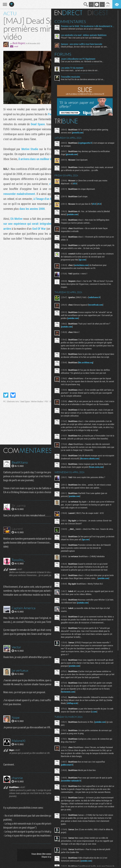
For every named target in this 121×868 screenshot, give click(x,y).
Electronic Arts (13, 401)
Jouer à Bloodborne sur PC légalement (80, 59)
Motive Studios (37, 401)
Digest (100, 13)
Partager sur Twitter (6, 395)
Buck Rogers (19, 43)
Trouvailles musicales (72, 77)
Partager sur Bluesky (13, 395)
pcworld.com (79, 133)
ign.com (87, 260)
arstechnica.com (83, 265)
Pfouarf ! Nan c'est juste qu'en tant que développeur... (84, 38)
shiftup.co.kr (81, 713)
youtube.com (74, 214)
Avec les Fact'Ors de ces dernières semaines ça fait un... (84, 79)
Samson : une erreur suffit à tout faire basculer (83, 44)
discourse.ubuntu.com (101, 464)
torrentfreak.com (97, 305)
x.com (100, 722)
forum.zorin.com (98, 473)
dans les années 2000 (32, 209)
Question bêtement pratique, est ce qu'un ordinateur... (84, 29)
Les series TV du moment (74, 68)
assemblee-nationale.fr (73, 791)
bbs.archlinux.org (87, 365)
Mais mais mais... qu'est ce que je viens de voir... (82, 70)
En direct (70, 13)
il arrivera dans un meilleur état (37, 159)
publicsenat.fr (69, 775)
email (16, 46)
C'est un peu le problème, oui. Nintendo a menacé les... (84, 61)
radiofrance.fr (96, 297)
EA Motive (16, 219)
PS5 (46, 401)
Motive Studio (30, 149)
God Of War (39, 229)
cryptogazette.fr (87, 143)
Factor (52, 114)
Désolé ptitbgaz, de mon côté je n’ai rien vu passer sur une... (86, 47)
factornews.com (70, 702)
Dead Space (38, 124)
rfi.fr (77, 183)
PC (4, 401)
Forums (65, 54)
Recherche (86, 4)
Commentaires (72, 22)
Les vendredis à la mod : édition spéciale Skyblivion (85, 35)
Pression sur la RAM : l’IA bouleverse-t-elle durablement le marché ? (89, 26)
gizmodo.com (73, 154)
